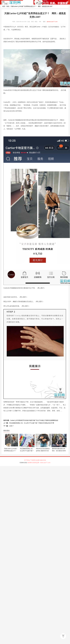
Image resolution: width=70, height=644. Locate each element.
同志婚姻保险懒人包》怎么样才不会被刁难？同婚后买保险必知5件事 (32, 423)
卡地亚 (30, 420)
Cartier (12, 420)
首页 (4, 6)
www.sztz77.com (45, 463)
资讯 (8, 6)
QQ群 (38, 460)
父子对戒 (40, 420)
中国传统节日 (21, 420)
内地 (27, 420)
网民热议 (55, 420)
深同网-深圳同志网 (33, 463)
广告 (36, 420)
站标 (41, 460)
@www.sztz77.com (52, 22)
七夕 (16, 420)
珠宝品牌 (50, 420)
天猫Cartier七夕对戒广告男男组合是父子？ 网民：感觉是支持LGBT (32, 6)
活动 (44, 460)
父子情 (45, 420)
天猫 (34, 420)
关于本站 (27, 460)
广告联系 (33, 460)
